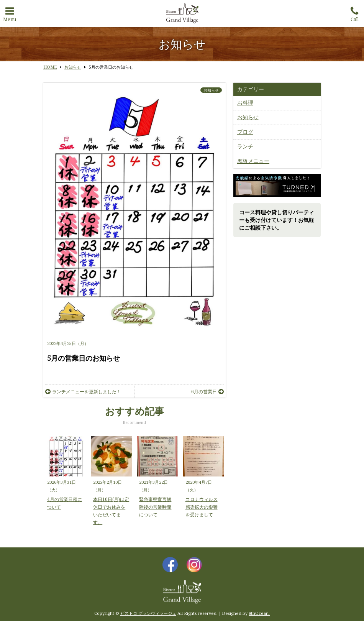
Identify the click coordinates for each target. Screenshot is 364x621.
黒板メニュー (253, 161)
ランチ (245, 146)
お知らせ (211, 90)
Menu (10, 13)
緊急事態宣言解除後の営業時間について (155, 507)
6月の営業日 (207, 392)
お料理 (245, 103)
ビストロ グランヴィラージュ (148, 613)
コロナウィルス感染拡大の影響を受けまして (202, 507)
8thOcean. (259, 613)
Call (354, 13)
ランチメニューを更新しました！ (83, 392)
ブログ (245, 132)
